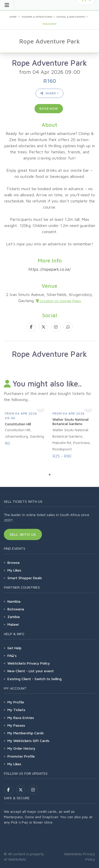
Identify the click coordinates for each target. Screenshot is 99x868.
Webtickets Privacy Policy (29, 663)
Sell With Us (23, 534)
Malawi (13, 624)
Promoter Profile (21, 756)
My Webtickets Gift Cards (28, 741)
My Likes (14, 570)
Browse (14, 562)
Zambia (14, 617)
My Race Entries (21, 718)
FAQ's (12, 655)
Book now (49, 108)
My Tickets (16, 710)
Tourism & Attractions (37, 17)
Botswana (16, 609)
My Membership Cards (26, 733)
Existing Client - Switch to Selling (35, 679)
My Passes (16, 725)
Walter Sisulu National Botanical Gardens (70, 422)
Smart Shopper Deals (25, 578)
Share (48, 93)
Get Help (14, 648)
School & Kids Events (71, 17)
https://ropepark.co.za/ (50, 269)
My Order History (21, 748)
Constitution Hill (18, 424)
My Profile (16, 702)
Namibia (14, 601)
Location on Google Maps (59, 301)
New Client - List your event (31, 671)
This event (49, 24)
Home (13, 17)
